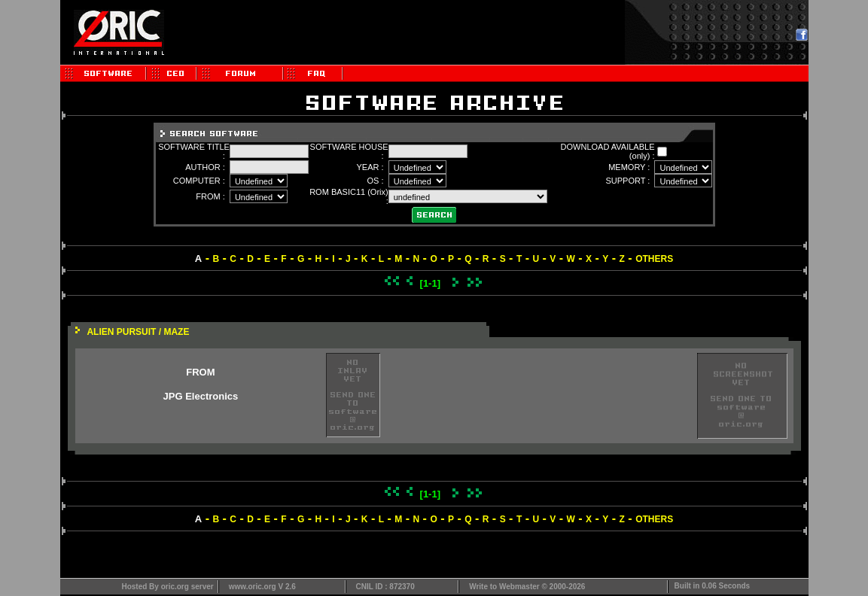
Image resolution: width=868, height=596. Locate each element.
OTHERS (654, 259)
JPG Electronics (201, 396)
